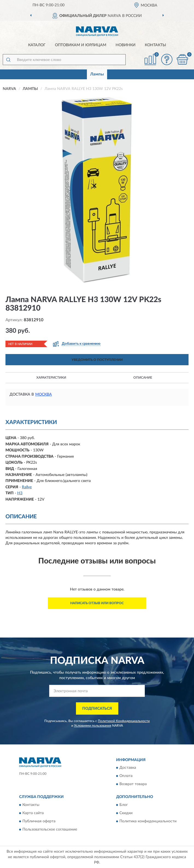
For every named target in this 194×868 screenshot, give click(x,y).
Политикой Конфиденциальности (124, 721)
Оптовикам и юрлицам (81, 45)
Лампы (97, 74)
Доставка (128, 768)
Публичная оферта (39, 821)
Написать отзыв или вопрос (97, 603)
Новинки (126, 45)
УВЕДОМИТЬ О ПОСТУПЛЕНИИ (97, 360)
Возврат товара (133, 784)
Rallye (27, 487)
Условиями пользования (93, 726)
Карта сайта (33, 813)
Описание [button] (143, 378)
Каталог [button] (37, 45)
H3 (20, 493)
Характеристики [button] (51, 378)
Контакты (155, 45)
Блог (124, 805)
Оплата (126, 776)
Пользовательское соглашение (50, 829)
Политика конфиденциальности (148, 821)
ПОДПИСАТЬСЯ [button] (97, 709)
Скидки (126, 813)
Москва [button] (44, 394)
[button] (167, 59)
